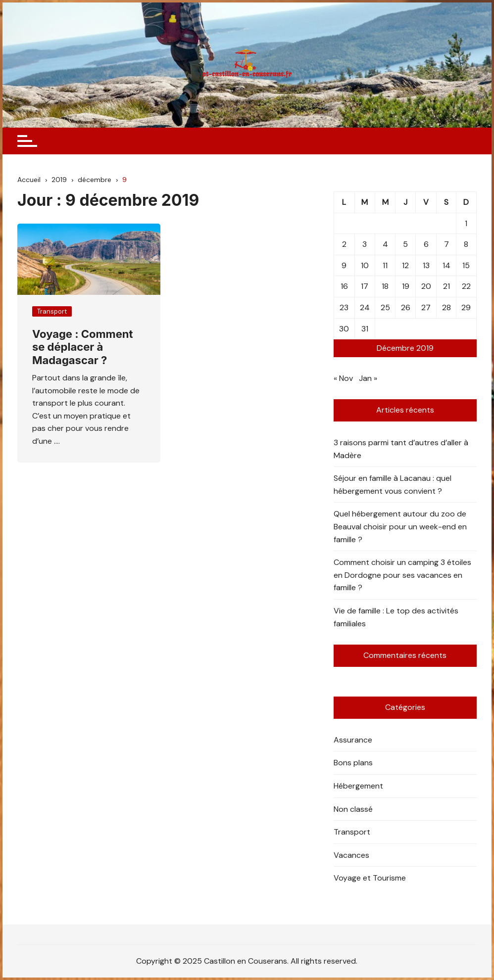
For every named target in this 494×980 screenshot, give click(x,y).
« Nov (343, 378)
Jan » (368, 378)
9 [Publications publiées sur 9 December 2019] (344, 265)
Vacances (351, 855)
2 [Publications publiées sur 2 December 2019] (344, 244)
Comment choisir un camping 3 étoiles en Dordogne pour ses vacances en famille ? (402, 575)
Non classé (353, 809)
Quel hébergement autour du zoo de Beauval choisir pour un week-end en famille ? (400, 526)
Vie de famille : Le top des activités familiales (396, 617)
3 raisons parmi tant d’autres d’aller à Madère (401, 449)
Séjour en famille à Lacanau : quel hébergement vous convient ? (393, 485)
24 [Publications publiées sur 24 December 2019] (365, 307)
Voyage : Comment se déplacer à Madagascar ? (83, 347)
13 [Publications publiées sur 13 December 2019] (426, 265)
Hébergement (358, 786)
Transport (52, 311)
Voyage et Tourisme (370, 878)
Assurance (353, 740)
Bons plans (353, 763)
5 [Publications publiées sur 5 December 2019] (405, 244)
